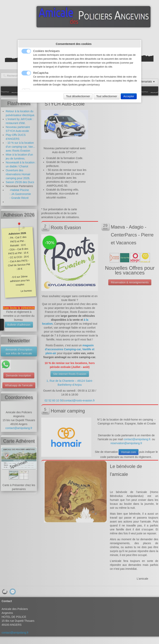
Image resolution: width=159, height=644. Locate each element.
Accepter (129, 96)
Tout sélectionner (107, 96)
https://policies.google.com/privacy (81, 85)
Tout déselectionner (78, 96)
